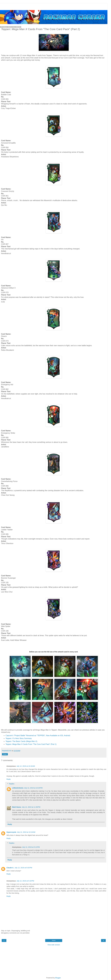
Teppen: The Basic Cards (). (22, 741)
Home (54, 941)
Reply (9, 779)
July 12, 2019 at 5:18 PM (25, 881)
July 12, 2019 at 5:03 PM (23, 868)
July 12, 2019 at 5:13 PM (31, 847)
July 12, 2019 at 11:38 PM (31, 807)
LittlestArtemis (18, 788)
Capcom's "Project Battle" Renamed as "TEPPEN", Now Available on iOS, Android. (38, 736)
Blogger (58, 978)
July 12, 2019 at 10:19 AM (26, 832)
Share (5, 754)
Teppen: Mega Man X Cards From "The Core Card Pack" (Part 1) (31, 744)
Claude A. (10, 868)
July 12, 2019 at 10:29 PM (33, 788)
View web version (54, 945)
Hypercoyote (11, 832)
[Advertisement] (54, 6)
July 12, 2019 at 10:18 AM (26, 766)
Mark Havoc (17, 807)
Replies (12, 784)
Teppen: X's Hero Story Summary (19, 738)
